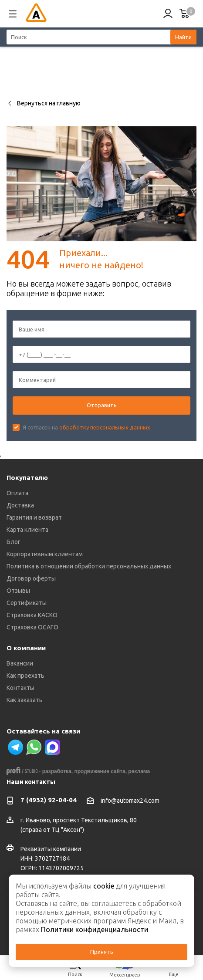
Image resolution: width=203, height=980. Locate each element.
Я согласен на (86, 427)
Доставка (20, 505)
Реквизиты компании (51, 849)
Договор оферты (31, 578)
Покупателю (27, 478)
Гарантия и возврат (34, 517)
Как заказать (25, 700)
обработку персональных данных (105, 427)
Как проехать (25, 676)
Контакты (20, 688)
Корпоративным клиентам (45, 554)
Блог (14, 542)
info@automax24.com (130, 801)
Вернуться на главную (44, 103)
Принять (102, 952)
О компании (26, 648)
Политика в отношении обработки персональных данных (89, 566)
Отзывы (18, 591)
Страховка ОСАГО (32, 627)
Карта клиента (27, 530)
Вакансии (20, 663)
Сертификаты (27, 603)
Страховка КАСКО (32, 615)
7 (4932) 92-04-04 (49, 800)
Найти (183, 37)
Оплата (17, 493)
